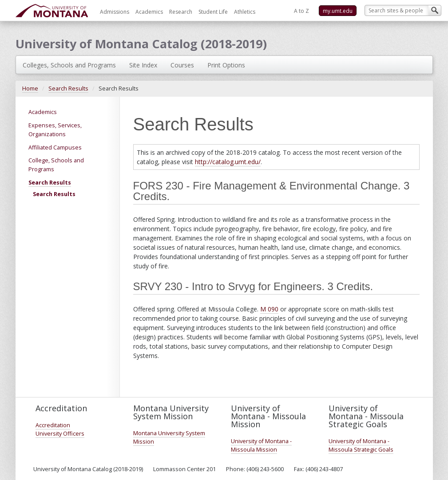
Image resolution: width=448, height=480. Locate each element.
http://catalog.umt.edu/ (228, 162)
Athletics (245, 12)
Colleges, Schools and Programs (69, 65)
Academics (149, 12)
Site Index (143, 65)
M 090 (269, 309)
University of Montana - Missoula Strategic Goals (361, 445)
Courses (182, 65)
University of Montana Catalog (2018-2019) (141, 44)
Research (181, 12)
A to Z (301, 11)
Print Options (226, 65)
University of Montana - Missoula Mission (261, 445)
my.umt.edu (338, 11)
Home (30, 89)
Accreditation (53, 425)
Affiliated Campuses (55, 148)
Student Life (213, 12)
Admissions (115, 12)
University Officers (60, 434)
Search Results (68, 89)
